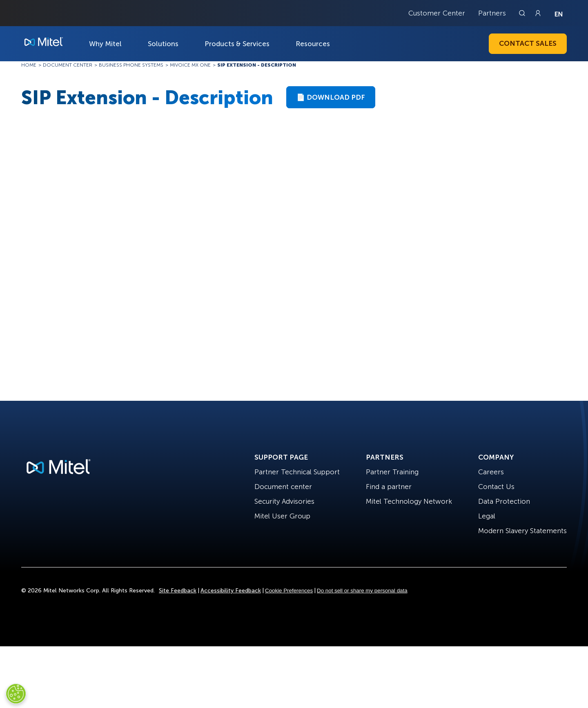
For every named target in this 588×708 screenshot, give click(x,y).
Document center (283, 487)
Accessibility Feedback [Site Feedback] (231, 591)
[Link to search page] (523, 13)
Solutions (163, 44)
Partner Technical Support (297, 472)
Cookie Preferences (289, 591)
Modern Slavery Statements (522, 531)
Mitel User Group (282, 516)
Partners (492, 13)
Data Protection (504, 501)
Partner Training (392, 472)
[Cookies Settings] (16, 694)
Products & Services (237, 44)
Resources (313, 44)
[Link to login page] (538, 13)
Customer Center (437, 13)
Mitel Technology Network (409, 501)
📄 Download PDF (331, 97)
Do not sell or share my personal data (362, 591)
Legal (487, 516)
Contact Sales (528, 43)
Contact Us (496, 487)
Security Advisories (284, 501)
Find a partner (389, 487)
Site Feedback (178, 591)
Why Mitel (105, 44)
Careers (491, 472)
